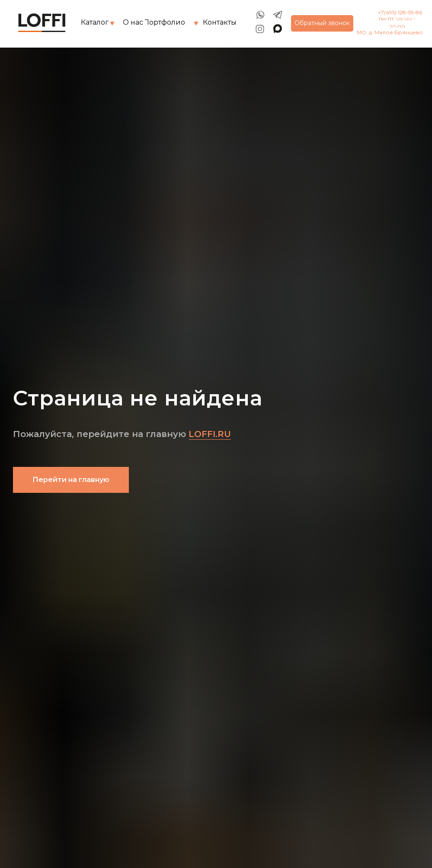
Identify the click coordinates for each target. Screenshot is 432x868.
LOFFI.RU (210, 434)
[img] (112, 24)
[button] (322, 23)
